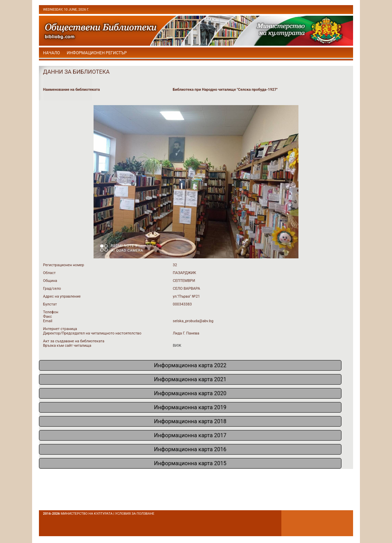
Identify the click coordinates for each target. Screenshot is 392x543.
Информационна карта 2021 (190, 379)
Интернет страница (60, 329)
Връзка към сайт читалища (67, 346)
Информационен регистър (97, 53)
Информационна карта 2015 (190, 463)
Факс (47, 317)
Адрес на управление (62, 296)
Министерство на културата (87, 513)
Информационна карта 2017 (190, 435)
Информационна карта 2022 (190, 365)
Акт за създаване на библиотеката (74, 341)
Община (50, 281)
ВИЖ (177, 346)
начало (52, 53)
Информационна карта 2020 (190, 393)
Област (49, 273)
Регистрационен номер (64, 265)
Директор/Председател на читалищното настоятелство (92, 333)
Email (48, 321)
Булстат (50, 304)
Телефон (51, 312)
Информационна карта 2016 (190, 449)
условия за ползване (135, 513)
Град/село (52, 289)
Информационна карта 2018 (190, 421)
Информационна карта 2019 (190, 407)
